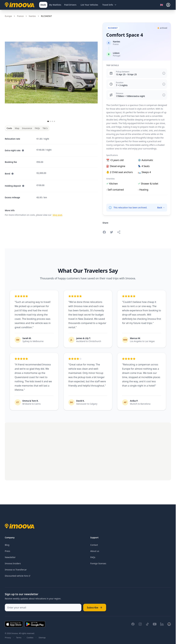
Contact (94, 545)
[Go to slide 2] (50, 121)
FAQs (93, 557)
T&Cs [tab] (45, 128)
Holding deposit (15, 186)
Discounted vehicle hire (18, 576)
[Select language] (162, 5)
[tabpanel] (51, 175)
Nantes (32, 16)
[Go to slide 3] (52, 121)
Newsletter (10, 557)
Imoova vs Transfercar (16, 570)
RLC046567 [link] (46, 16)
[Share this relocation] (119, 232)
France (20, 16)
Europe (8, 16)
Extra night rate (14, 150)
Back (161, 208)
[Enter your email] (43, 608)
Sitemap (42, 638)
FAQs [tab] (37, 128)
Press (7, 551)
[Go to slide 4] (54, 121)
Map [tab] (17, 128)
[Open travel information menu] (109, 5)
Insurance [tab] (27, 128)
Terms (19, 638)
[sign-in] (168, 5)
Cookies (30, 638)
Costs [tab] (9, 128)
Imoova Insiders (13, 563)
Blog (7, 545)
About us (95, 551)
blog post (57, 215)
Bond (9, 174)
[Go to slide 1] (48, 121)
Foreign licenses (98, 563)
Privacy (8, 638)
